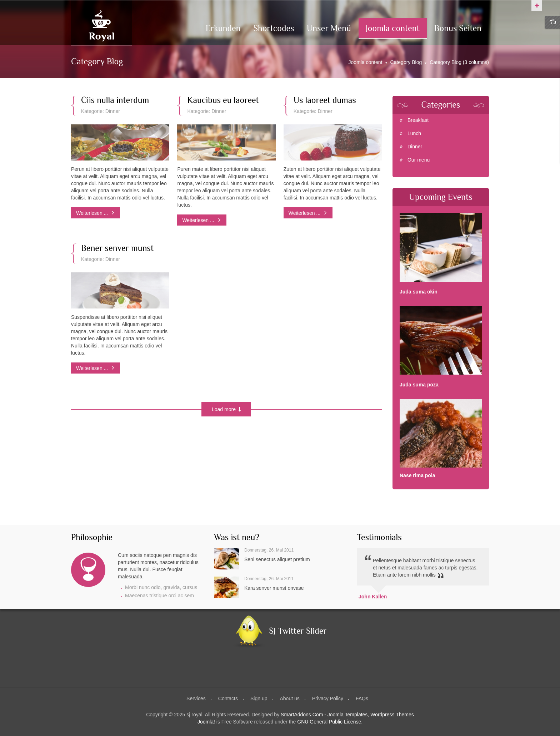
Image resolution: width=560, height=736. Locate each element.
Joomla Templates (348, 715)
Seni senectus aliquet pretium (277, 559)
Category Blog (406, 62)
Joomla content (366, 62)
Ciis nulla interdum (115, 100)
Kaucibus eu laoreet (223, 100)
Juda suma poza (419, 385)
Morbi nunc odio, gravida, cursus (161, 587)
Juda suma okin (419, 292)
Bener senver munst (117, 248)
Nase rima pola (417, 475)
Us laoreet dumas (325, 100)
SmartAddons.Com (302, 715)
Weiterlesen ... (93, 213)
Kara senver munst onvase (274, 588)
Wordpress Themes (392, 715)
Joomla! (206, 722)
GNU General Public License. (330, 722)
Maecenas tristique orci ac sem (159, 596)
